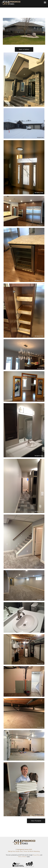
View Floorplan (36, 821)
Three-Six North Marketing (32, 851)
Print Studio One (17, 851)
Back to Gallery (24, 49)
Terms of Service (22, 857)
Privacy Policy (36, 855)
